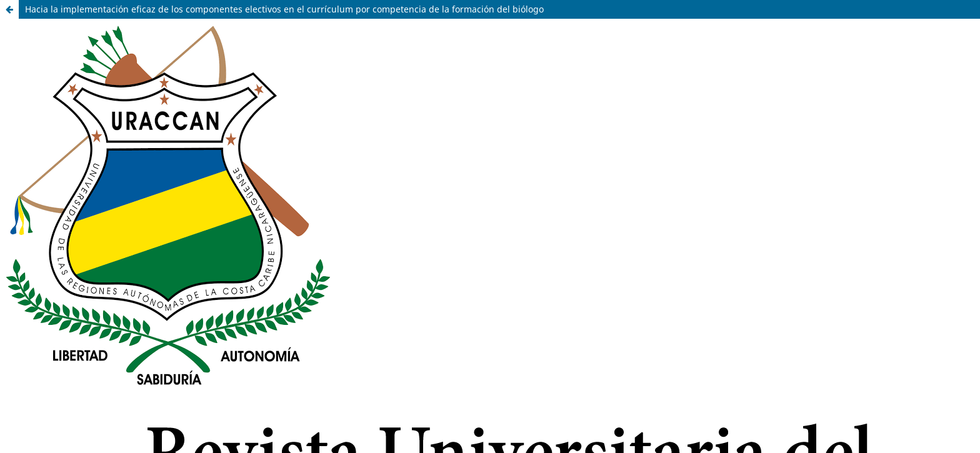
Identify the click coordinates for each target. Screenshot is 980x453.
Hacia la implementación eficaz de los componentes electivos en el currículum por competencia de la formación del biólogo (284, 9)
